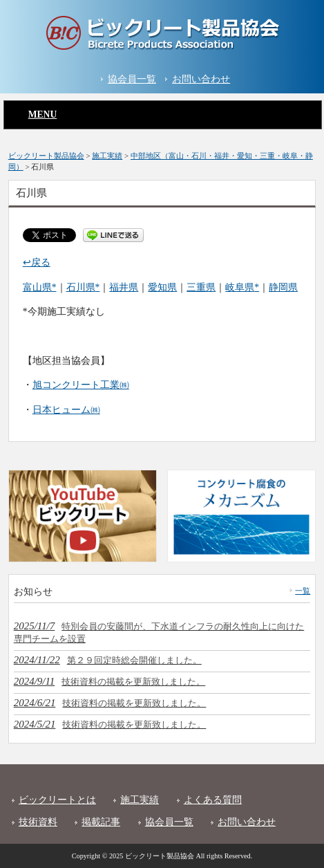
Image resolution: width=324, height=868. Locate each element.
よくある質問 (213, 800)
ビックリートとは (57, 800)
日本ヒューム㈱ (66, 410)
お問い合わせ (201, 79)
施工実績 (140, 800)
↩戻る (37, 262)
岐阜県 (240, 287)
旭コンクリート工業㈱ (81, 385)
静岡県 (283, 287)
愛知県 (162, 287)
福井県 (124, 287)
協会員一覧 (132, 79)
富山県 (37, 287)
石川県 (81, 287)
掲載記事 (101, 822)
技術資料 (38, 822)
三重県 (201, 287)
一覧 (303, 591)
